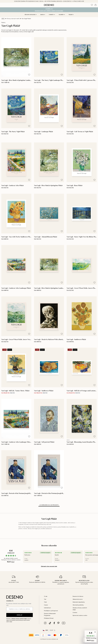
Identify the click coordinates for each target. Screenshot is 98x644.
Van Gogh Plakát (26, 19)
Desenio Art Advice (78, 596)
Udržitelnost (47, 608)
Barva (43, 15)
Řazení (71, 15)
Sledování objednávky (79, 602)
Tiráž (45, 602)
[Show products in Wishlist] (92, 5)
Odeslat (20, 615)
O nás (46, 596)
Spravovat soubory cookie (80, 615)
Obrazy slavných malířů (13, 19)
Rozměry (62, 15)
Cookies (75, 613)
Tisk (45, 599)
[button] (91, 637)
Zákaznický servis (78, 599)
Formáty (52, 15)
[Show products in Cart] (96, 5)
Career (46, 605)
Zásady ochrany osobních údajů (19, 619)
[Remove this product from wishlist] (29, 75)
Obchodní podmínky (78, 605)
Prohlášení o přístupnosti (51, 611)
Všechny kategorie (31, 15)
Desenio (54, 639)
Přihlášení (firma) (49, 618)
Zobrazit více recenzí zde (49, 566)
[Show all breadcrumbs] (3, 19)
